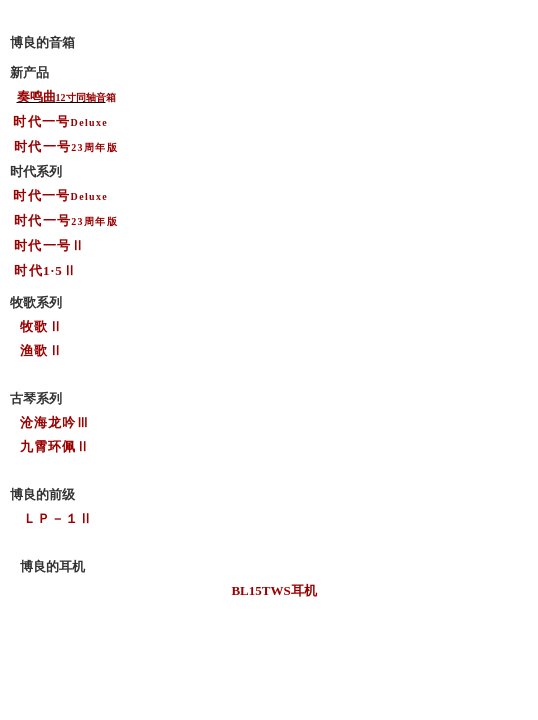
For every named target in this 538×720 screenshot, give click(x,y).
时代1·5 (38, 270)
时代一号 (42, 245)
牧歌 (34, 326)
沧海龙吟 (48, 422)
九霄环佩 (48, 446)
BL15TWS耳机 (273, 590)
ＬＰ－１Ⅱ (58, 518)
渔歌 (34, 350)
